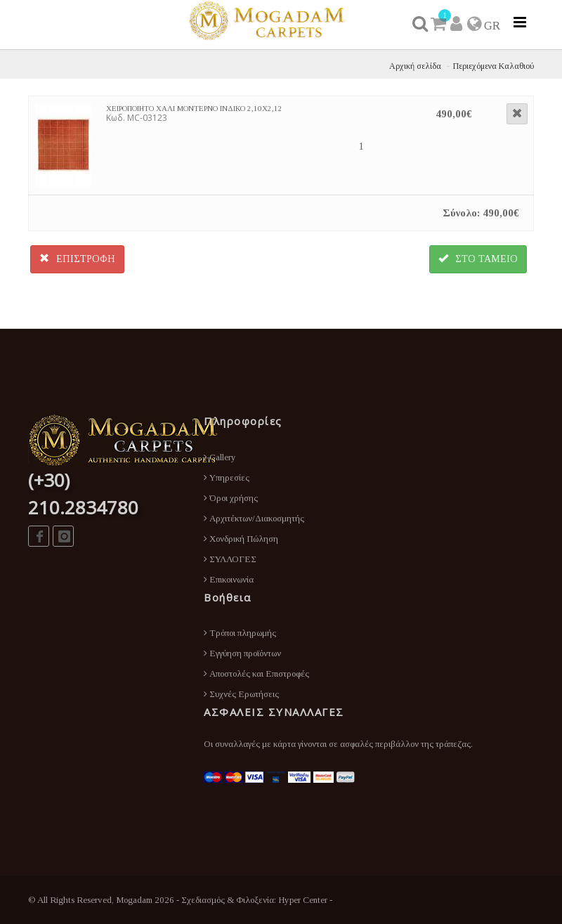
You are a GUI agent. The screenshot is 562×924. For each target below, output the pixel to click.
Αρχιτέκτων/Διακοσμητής (254, 518)
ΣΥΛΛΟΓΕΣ (230, 559)
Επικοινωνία (229, 579)
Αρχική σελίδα (415, 66)
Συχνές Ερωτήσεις (241, 694)
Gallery (220, 457)
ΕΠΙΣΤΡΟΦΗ (77, 259)
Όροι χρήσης (231, 498)
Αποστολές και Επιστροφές (256, 674)
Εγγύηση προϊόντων (242, 653)
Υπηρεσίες (227, 477)
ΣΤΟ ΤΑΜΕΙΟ (478, 259)
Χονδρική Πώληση (241, 539)
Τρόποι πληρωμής (240, 633)
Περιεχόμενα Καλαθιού (494, 66)
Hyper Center (303, 900)
